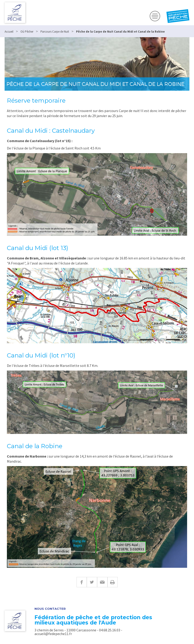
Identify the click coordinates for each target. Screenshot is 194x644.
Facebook (82, 582)
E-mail (102, 582)
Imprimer (113, 582)
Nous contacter (50, 609)
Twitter (92, 582)
